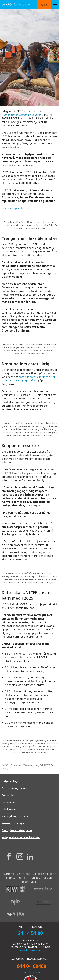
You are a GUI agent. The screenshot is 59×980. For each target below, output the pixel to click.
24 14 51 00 (30, 933)
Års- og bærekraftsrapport (17, 830)
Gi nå (44, 5)
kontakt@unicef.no (30, 950)
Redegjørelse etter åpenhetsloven (21, 837)
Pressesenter (9, 802)
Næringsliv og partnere (15, 816)
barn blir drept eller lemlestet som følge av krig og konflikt (28, 379)
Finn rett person (30, 972)
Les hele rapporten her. (16, 208)
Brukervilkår (9, 795)
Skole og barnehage (13, 823)
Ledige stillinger (11, 781)
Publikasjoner (9, 809)
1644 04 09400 (30, 966)
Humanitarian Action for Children (21, 115)
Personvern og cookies (14, 788)
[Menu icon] (55, 5)
